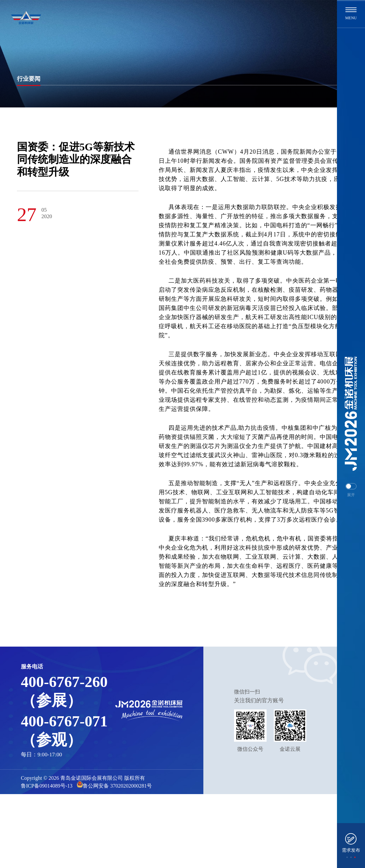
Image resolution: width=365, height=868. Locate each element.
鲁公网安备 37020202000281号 (114, 785)
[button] (347, 857)
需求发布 (351, 850)
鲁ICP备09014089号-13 (47, 786)
